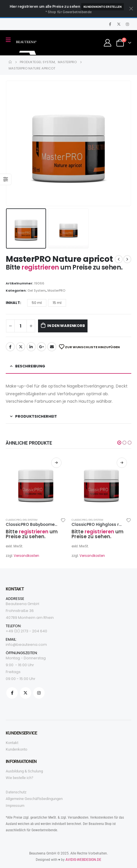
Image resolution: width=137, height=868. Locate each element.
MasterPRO (56, 290)
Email (52, 347)
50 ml (37, 303)
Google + (41, 347)
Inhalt (13, 303)
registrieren (41, 267)
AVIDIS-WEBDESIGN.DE (83, 860)
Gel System (37, 290)
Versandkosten (26, 556)
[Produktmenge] (21, 326)
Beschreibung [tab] (30, 366)
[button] (119, 443)
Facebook (10, 347)
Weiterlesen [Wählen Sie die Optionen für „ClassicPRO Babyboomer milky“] (56, 463)
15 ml (57, 303)
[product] (36, 483)
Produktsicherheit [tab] (36, 416)
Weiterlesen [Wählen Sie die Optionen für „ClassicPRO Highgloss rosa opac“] (122, 463)
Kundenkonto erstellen (103, 7)
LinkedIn (31, 347)
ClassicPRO (14, 520)
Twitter (21, 347)
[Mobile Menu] (10, 40)
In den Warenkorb (66, 326)
